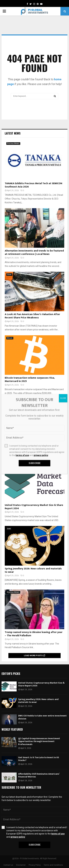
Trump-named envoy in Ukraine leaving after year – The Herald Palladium (34, 634)
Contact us (8, 865)
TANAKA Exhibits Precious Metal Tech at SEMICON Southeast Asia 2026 (33, 185)
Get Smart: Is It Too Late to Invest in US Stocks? (39, 759)
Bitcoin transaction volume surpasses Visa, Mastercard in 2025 (30, 380)
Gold (9, 529)
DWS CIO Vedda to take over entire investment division (42, 717)
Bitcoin (10, 338)
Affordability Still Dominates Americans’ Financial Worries (39, 775)
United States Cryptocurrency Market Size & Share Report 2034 (34, 507)
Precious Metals (13, 143)
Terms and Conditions (53, 865)
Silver (9, 275)
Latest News (13, 133)
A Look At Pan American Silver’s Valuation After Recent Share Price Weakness (32, 316)
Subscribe (35, 845)
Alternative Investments (16, 211)
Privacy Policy (35, 865)
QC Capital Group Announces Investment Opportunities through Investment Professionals (39, 741)
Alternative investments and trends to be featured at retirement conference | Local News (34, 252)
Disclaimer (21, 865)
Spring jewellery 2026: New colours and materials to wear (33, 570)
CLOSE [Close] (63, 398)
